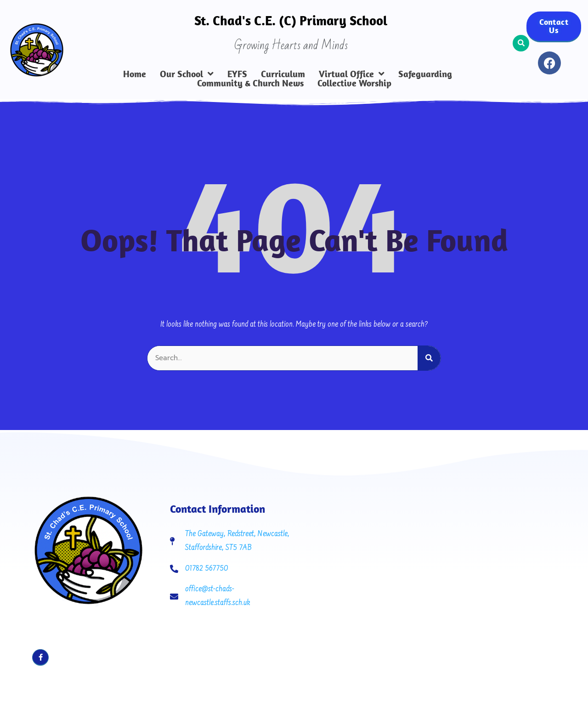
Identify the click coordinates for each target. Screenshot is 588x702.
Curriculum (283, 74)
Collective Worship (354, 83)
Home (135, 74)
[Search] (429, 358)
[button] (521, 43)
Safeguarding (425, 74)
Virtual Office (352, 74)
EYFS (237, 74)
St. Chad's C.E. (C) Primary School (291, 20)
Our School (187, 74)
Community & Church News (250, 83)
